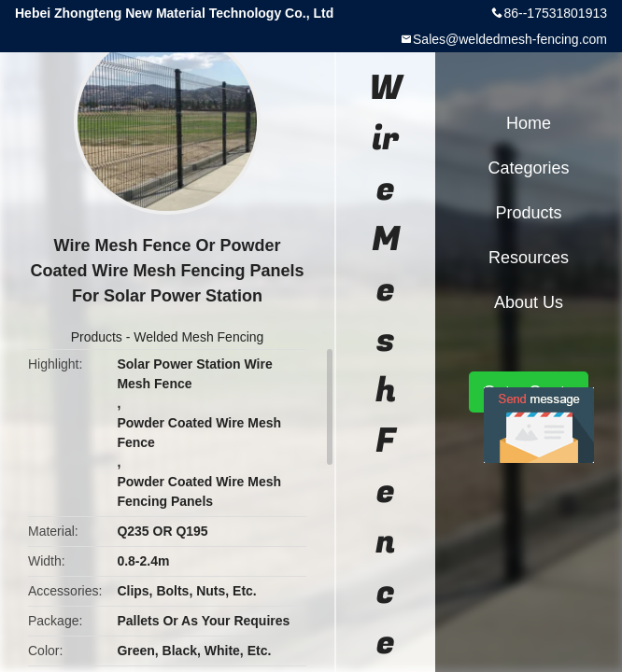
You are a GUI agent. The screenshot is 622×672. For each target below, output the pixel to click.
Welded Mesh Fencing (198, 337)
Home (529, 123)
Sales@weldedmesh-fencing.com (510, 39)
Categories (528, 168)
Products (97, 337)
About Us (529, 302)
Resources (529, 258)
